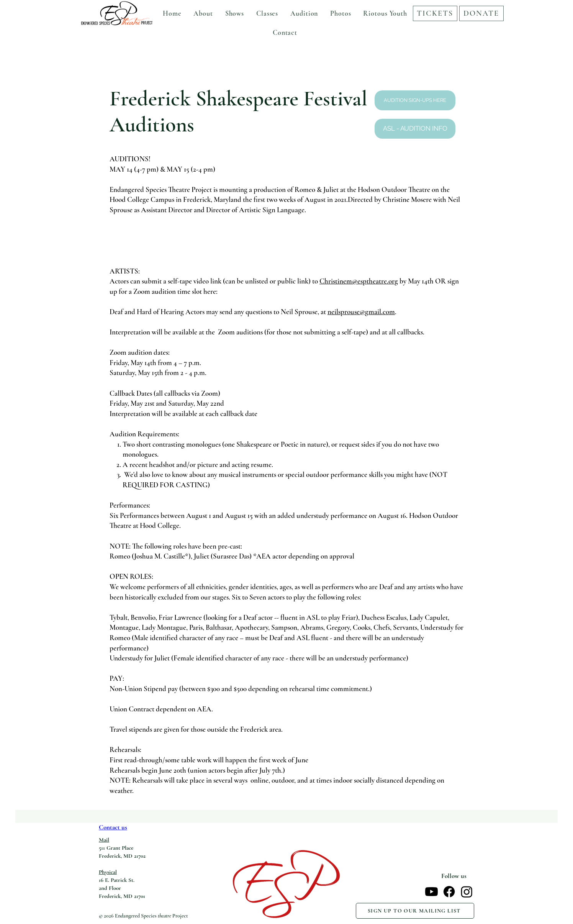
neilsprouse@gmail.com (361, 312)
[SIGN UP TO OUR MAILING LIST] (415, 911)
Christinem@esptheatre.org (359, 281)
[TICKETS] (435, 13)
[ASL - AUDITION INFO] (415, 129)
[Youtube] (431, 892)
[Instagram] (467, 892)
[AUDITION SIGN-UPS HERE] (415, 100)
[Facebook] (449, 892)
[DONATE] (481, 13)
